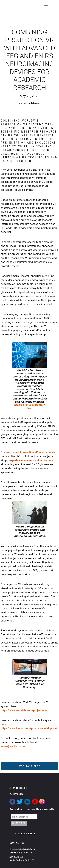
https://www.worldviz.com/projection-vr (25, 710)
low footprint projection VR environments (30, 452)
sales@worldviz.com (13, 746)
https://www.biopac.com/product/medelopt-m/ (29, 728)
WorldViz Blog (16, 794)
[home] (13, 7)
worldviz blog (30, 766)
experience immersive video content (31, 460)
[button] (46, 6)
